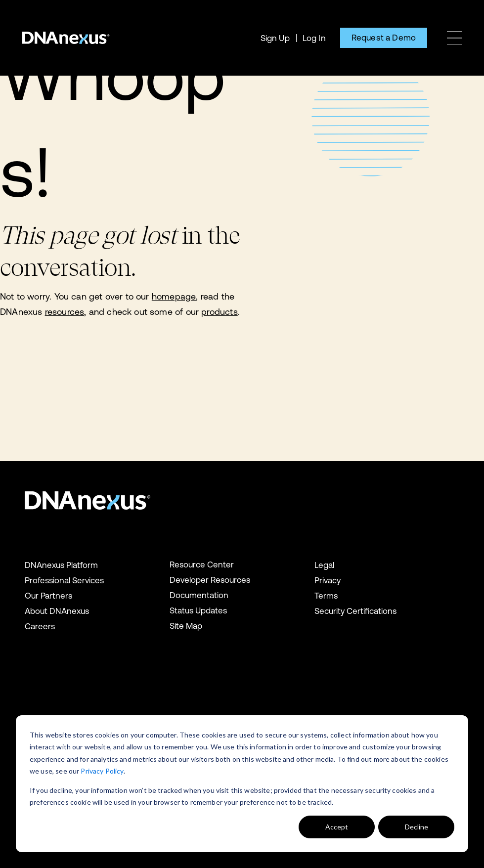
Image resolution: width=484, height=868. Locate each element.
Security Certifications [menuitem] (355, 611)
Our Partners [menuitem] (48, 596)
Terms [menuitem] (326, 596)
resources (65, 312)
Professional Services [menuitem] (64, 580)
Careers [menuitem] (40, 626)
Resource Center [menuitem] (202, 564)
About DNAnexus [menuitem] (57, 611)
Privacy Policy (102, 771)
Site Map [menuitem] (186, 626)
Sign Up (275, 38)
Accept (337, 827)
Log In (314, 38)
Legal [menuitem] (324, 565)
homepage (174, 296)
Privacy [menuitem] (328, 580)
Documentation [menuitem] (199, 595)
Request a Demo (384, 38)
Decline (417, 827)
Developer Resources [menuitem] (210, 580)
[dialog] (242, 784)
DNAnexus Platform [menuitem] (61, 565)
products (219, 312)
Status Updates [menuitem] (198, 610)
